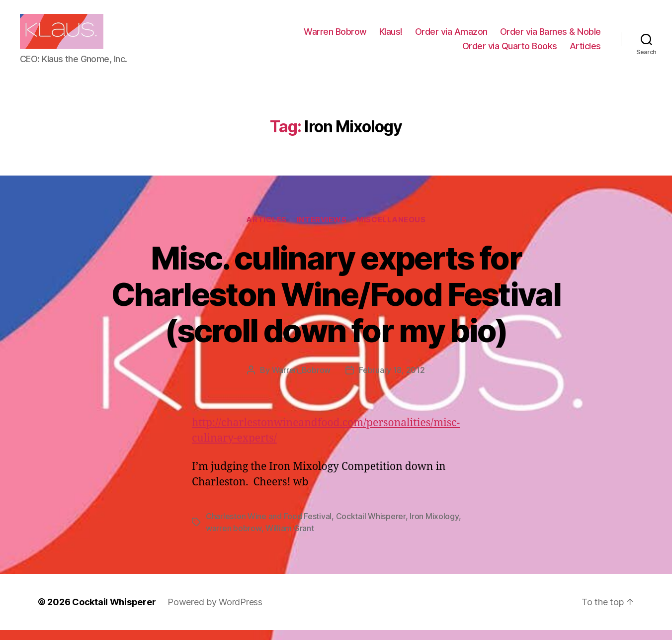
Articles (585, 51)
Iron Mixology (434, 526)
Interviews (322, 230)
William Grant (290, 538)
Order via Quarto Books (510, 51)
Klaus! (391, 37)
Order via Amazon (451, 37)
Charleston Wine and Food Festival (269, 526)
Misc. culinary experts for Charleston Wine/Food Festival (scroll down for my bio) (336, 304)
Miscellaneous (391, 230)
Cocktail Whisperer (371, 526)
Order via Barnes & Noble (550, 37)
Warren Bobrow (335, 37)
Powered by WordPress (215, 612)
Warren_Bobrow (301, 380)
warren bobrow (234, 538)
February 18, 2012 (392, 380)
